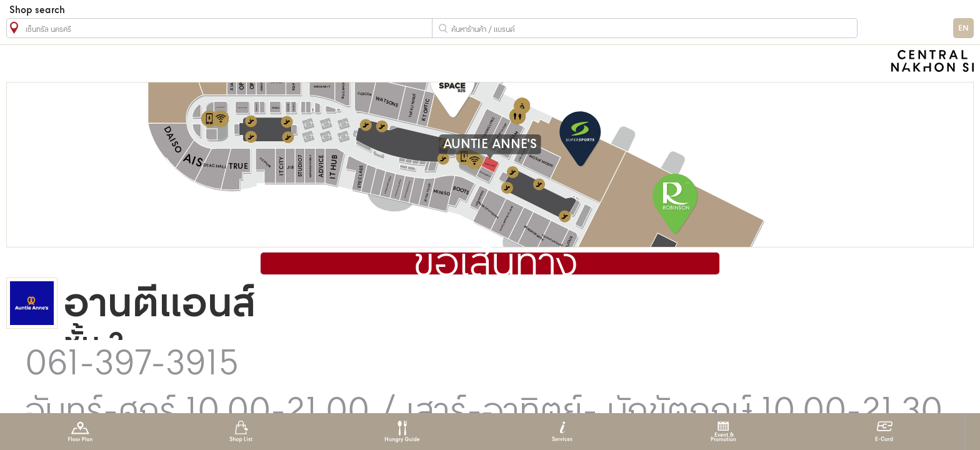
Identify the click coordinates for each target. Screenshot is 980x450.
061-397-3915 (132, 365)
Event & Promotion (723, 432)
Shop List (241, 432)
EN (963, 28)
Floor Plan (80, 432)
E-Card (884, 432)
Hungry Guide (402, 432)
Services (562, 432)
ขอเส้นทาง (496, 265)
